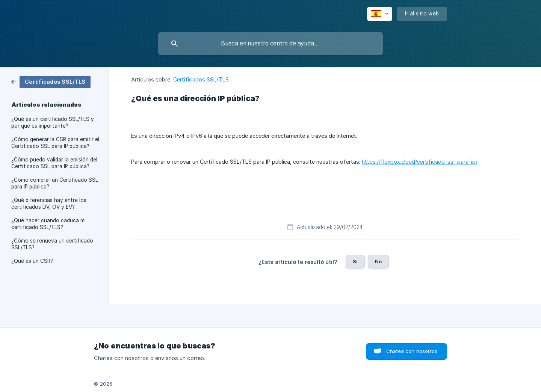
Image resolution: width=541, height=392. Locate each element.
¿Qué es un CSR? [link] (32, 261)
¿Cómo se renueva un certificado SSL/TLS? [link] (52, 244)
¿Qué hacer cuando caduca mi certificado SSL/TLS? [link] (48, 224)
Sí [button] (355, 261)
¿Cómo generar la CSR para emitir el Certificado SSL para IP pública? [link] (55, 143)
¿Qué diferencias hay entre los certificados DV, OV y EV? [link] (49, 204)
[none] (380, 14)
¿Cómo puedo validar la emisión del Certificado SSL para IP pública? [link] (54, 163)
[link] (51, 81)
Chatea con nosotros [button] (412, 351)
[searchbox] (270, 44)
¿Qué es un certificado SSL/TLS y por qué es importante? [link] (53, 122)
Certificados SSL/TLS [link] (201, 79)
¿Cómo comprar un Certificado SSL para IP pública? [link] (55, 183)
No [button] (378, 261)
